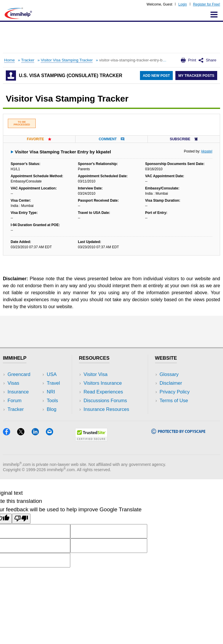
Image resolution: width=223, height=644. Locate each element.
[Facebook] (10, 433)
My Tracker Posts (196, 76)
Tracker (28, 60)
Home (9, 60)
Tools (52, 401)
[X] (24, 433)
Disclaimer (171, 383)
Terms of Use (174, 401)
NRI (51, 392)
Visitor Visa (96, 374)
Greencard (19, 374)
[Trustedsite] (91, 440)
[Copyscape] (178, 432)
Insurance (18, 392)
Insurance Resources (106, 409)
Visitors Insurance (103, 383)
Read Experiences (103, 392)
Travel (53, 383)
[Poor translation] (21, 519)
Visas (13, 383)
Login (182, 4)
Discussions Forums (105, 401)
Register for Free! (207, 4)
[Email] (52, 433)
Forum (15, 401)
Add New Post (156, 76)
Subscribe (184, 139)
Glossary (169, 374)
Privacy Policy (175, 392)
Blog (52, 409)
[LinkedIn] (39, 433)
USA (52, 374)
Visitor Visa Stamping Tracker (67, 60)
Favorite (39, 139)
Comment (111, 139)
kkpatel (207, 151)
